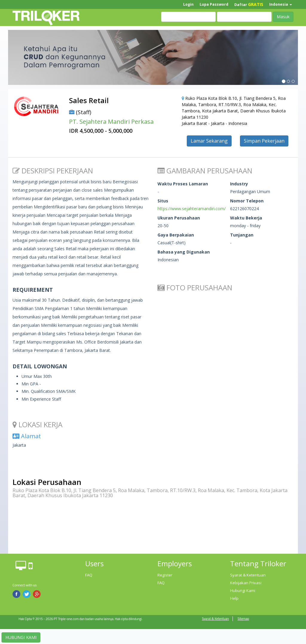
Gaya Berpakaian (176, 235)
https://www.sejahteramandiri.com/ (192, 209)
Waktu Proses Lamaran (183, 184)
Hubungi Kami (243, 590)
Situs (163, 201)
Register (165, 575)
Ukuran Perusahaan (179, 218)
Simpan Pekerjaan (264, 141)
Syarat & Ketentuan (248, 575)
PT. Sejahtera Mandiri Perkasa (111, 122)
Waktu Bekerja (246, 218)
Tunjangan (242, 235)
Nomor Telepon (247, 201)
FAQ (89, 575)
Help (234, 598)
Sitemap (243, 619)
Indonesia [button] (281, 4)
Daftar (249, 4)
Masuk (283, 17)
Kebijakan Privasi (246, 583)
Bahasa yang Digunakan (184, 252)
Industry (239, 184)
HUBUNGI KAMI (21, 637)
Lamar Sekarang (209, 141)
